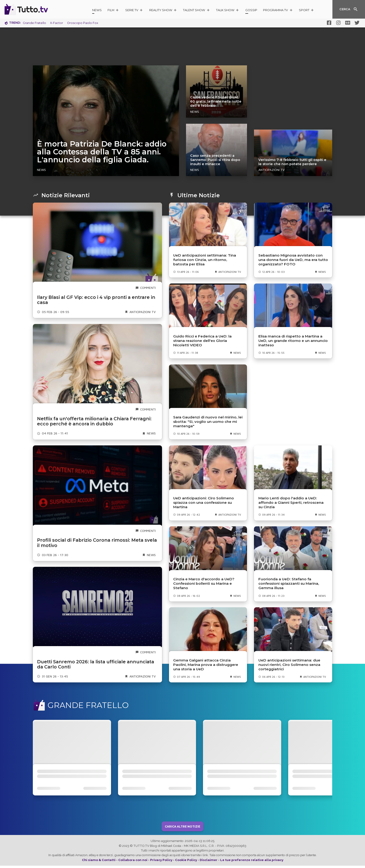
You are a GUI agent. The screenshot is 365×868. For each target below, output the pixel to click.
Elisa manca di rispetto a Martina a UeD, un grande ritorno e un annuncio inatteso (293, 341)
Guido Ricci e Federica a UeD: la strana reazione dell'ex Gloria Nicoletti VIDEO (202, 341)
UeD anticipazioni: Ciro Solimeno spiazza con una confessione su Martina (204, 502)
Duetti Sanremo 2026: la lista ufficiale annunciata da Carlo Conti (96, 664)
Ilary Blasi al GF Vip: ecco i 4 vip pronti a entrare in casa (96, 300)
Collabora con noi (133, 862)
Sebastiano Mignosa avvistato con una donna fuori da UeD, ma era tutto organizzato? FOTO (293, 260)
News (97, 10)
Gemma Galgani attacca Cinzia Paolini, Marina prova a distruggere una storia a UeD (206, 665)
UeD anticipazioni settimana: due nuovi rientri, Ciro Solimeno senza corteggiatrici (289, 665)
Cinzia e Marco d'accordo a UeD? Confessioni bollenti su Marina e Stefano (204, 583)
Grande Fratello (34, 23)
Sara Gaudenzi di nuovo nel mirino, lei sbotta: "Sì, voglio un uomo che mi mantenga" (208, 422)
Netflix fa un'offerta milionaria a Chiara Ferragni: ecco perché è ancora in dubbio (94, 421)
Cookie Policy (186, 862)
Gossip (251, 10)
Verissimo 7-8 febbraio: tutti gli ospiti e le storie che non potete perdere (292, 162)
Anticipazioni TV (272, 170)
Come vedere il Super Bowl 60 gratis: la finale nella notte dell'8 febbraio (216, 101)
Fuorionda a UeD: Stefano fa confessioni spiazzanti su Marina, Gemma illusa (289, 583)
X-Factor (57, 23)
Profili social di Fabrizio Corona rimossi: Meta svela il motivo (97, 543)
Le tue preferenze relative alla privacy (252, 862)
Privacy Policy (161, 862)
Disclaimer (209, 862)
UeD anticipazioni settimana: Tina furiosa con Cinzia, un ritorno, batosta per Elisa (205, 260)
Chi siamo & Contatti (99, 862)
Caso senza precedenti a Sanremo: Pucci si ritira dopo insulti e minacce (215, 160)
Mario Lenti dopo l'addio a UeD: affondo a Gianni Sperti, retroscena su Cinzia (291, 502)
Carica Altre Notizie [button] (182, 829)
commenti (148, 288)
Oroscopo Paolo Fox (83, 23)
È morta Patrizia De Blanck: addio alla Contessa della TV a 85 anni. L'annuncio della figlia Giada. (102, 152)
